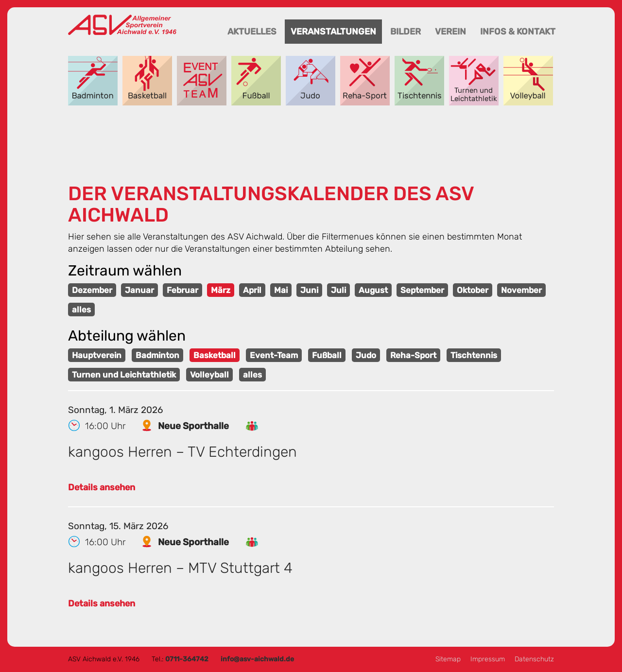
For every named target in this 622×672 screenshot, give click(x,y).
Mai (281, 290)
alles (81, 310)
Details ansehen (102, 487)
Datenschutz (534, 659)
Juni (309, 290)
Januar (139, 290)
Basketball (147, 81)
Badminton (93, 81)
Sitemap (448, 659)
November (521, 290)
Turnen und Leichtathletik (474, 81)
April (252, 290)
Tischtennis (419, 81)
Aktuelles (252, 32)
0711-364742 (187, 659)
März (221, 290)
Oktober (473, 290)
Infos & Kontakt (518, 32)
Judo (311, 81)
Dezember (92, 290)
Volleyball (528, 81)
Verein (450, 32)
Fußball (256, 81)
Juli (338, 290)
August (373, 290)
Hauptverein (97, 355)
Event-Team (202, 81)
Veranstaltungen (333, 32)
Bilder (406, 32)
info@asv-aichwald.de (257, 659)
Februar (182, 290)
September (422, 290)
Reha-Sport (365, 81)
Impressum (488, 659)
